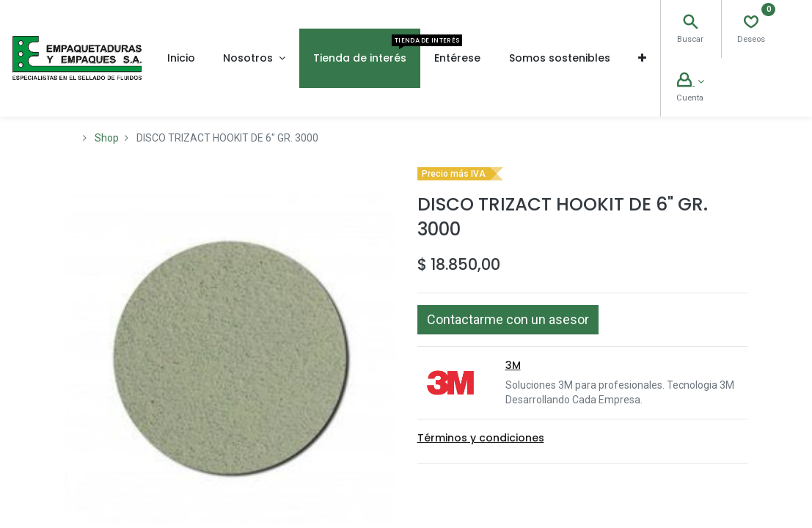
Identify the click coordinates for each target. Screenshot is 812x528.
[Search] (690, 23)
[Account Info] (690, 81)
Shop (107, 138)
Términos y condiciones (481, 438)
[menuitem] (181, 58)
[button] (642, 58)
